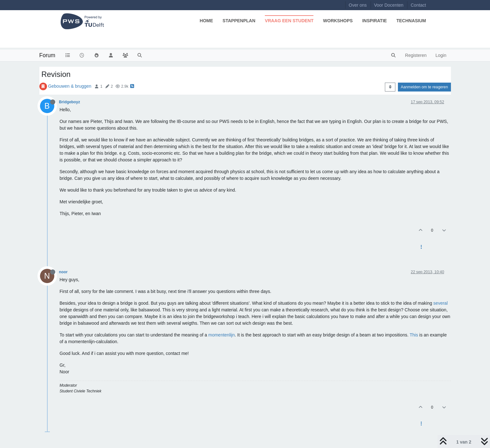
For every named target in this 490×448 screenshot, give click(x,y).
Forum (47, 55)
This (414, 335)
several (441, 303)
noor (63, 272)
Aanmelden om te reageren (424, 87)
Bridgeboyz (70, 102)
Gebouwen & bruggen (70, 86)
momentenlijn (222, 335)
